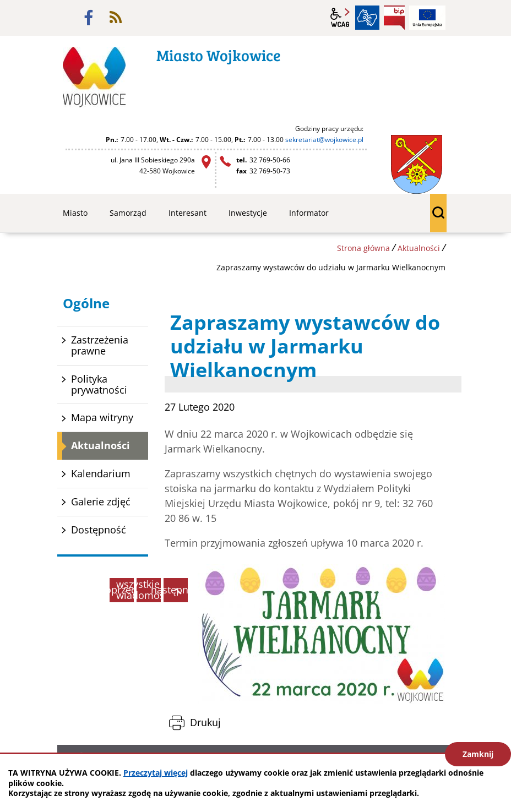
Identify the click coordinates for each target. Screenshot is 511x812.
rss (116, 18)
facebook (89, 18)
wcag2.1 (340, 18)
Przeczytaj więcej (156, 773)
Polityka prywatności (99, 384)
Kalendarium (101, 473)
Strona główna (363, 248)
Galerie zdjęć (101, 502)
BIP (394, 18)
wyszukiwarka (438, 213)
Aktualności (419, 248)
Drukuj (205, 722)
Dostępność (99, 530)
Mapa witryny (102, 417)
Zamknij (478, 754)
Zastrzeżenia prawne (100, 345)
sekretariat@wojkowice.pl (324, 140)
